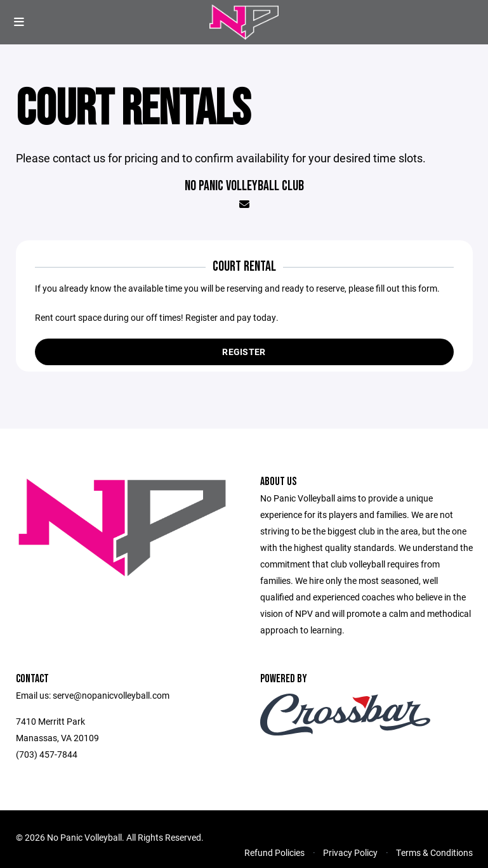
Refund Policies (274, 852)
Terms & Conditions (434, 852)
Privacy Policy (350, 852)
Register (244, 352)
